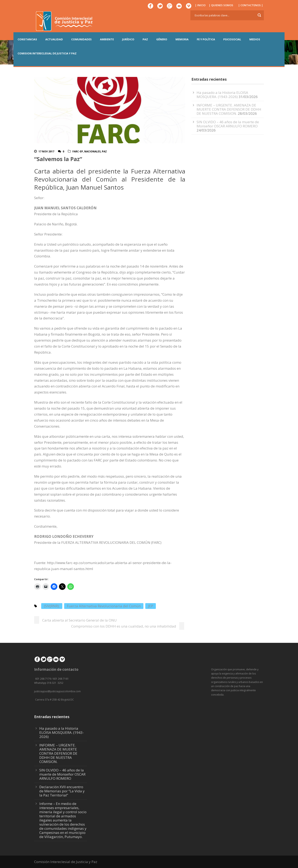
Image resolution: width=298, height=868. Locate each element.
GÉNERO (162, 39)
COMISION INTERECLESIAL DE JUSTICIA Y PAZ (47, 53)
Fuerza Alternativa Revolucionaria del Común (104, 606)
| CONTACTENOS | (251, 5)
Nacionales (92, 151)
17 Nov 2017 (46, 151)
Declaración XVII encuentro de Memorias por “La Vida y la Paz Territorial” (62, 791)
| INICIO (200, 5)
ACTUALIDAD (54, 39)
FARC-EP (78, 151)
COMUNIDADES (81, 39)
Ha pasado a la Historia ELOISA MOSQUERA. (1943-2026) (222, 95)
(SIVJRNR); (52, 606)
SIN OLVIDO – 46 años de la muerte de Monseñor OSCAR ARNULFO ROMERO (228, 124)
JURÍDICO (128, 39)
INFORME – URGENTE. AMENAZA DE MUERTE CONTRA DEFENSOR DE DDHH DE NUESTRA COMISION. (229, 109)
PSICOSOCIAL (232, 39)
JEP (151, 606)
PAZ (145, 39)
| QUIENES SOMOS (221, 5)
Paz (104, 151)
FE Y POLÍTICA (206, 39)
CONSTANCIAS (27, 39)
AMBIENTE (107, 39)
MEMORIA (182, 39)
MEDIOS (255, 39)
